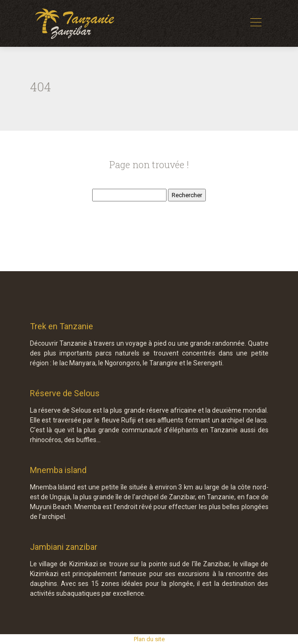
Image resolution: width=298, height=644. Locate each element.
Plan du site (149, 639)
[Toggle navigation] (255, 23)
